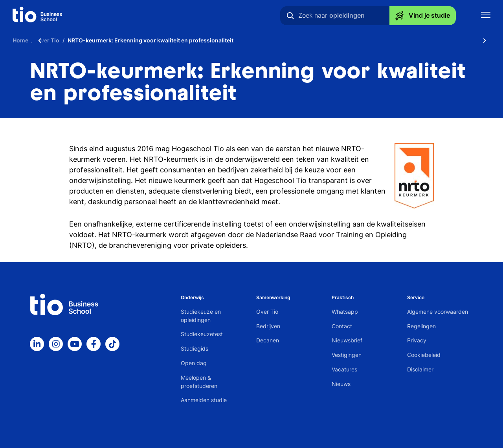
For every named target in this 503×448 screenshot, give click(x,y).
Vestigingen (347, 355)
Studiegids (195, 348)
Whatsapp (345, 312)
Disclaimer (420, 369)
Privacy (417, 340)
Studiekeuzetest (202, 334)
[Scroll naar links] (40, 40)
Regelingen (421, 326)
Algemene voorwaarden (438, 312)
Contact (342, 326)
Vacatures (344, 369)
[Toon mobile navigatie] (486, 16)
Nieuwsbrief (347, 340)
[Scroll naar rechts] (485, 40)
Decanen (268, 340)
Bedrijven (268, 326)
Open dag (194, 363)
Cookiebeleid (424, 355)
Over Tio (267, 312)
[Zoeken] (290, 16)
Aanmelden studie (204, 400)
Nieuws (341, 384)
